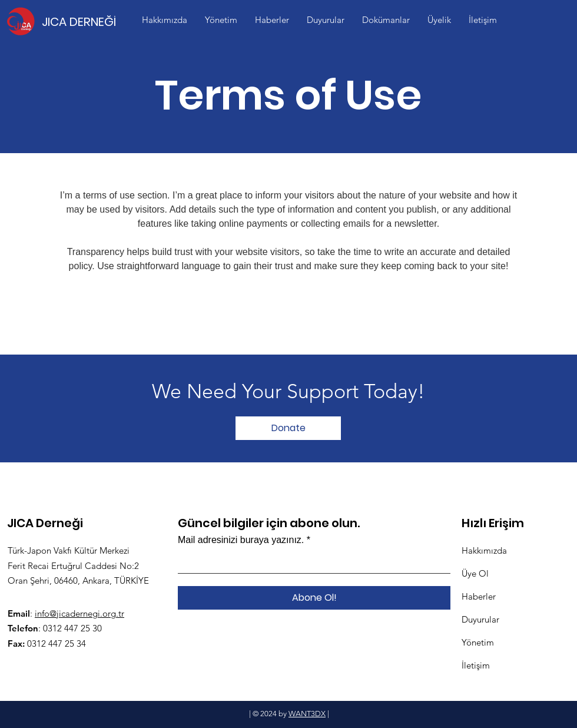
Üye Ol (475, 573)
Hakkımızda (484, 550)
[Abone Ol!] (314, 598)
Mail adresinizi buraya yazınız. (241, 540)
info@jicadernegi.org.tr (79, 613)
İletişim (476, 665)
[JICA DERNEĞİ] (83, 22)
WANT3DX (307, 714)
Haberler (479, 596)
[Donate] (288, 428)
